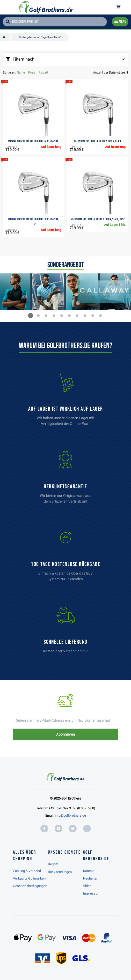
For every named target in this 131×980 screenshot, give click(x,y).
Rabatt (43, 72)
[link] (65, 557)
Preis (32, 72)
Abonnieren (65, 734)
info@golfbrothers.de (70, 815)
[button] (31, 316)
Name (21, 72)
